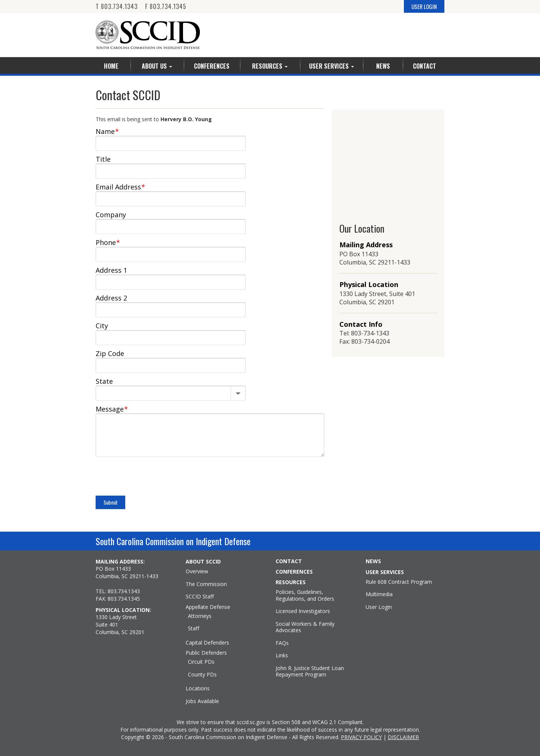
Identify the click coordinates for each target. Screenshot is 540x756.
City (102, 326)
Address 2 (111, 298)
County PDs (202, 675)
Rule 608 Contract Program (399, 582)
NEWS (373, 561)
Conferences (212, 66)
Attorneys (200, 616)
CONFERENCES (294, 572)
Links (282, 655)
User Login (379, 607)
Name (107, 131)
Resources (270, 66)
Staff (193, 628)
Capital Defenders (207, 643)
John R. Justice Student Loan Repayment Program (310, 671)
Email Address (120, 187)
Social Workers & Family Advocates (305, 627)
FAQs (282, 643)
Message (112, 409)
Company (111, 215)
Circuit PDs (201, 662)
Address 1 (111, 270)
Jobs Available (202, 701)
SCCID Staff (200, 597)
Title (103, 159)
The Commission (206, 584)
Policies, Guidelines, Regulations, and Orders (305, 595)
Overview (197, 571)
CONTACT (289, 561)
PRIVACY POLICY (361, 737)
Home (111, 66)
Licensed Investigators (303, 611)
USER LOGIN (424, 6)
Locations (198, 688)
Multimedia (379, 594)
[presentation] (153, 477)
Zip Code (110, 353)
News (383, 66)
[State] (171, 392)
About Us (157, 66)
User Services (331, 66)
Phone (108, 242)
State (104, 381)
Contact (424, 66)
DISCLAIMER (403, 737)
